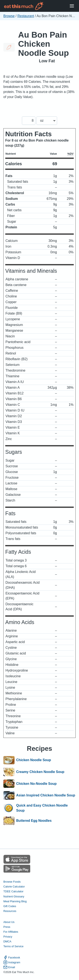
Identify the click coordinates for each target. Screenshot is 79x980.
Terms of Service (13, 946)
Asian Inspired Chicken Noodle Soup (46, 795)
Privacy (8, 937)
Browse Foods (12, 882)
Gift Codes (10, 906)
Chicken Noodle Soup (34, 760)
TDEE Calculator (13, 891)
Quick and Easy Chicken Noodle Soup (42, 808)
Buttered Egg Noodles (34, 821)
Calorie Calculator (14, 887)
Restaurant (26, 16)
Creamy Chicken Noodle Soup (40, 772)
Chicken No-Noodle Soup (36, 784)
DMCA (7, 941)
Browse (9, 16)
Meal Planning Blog (15, 901)
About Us (9, 922)
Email (9, 967)
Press (7, 927)
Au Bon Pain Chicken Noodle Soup (44, 44)
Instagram (12, 962)
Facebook (12, 958)
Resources (10, 911)
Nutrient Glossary (14, 896)
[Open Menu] (72, 6)
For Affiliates (11, 932)
